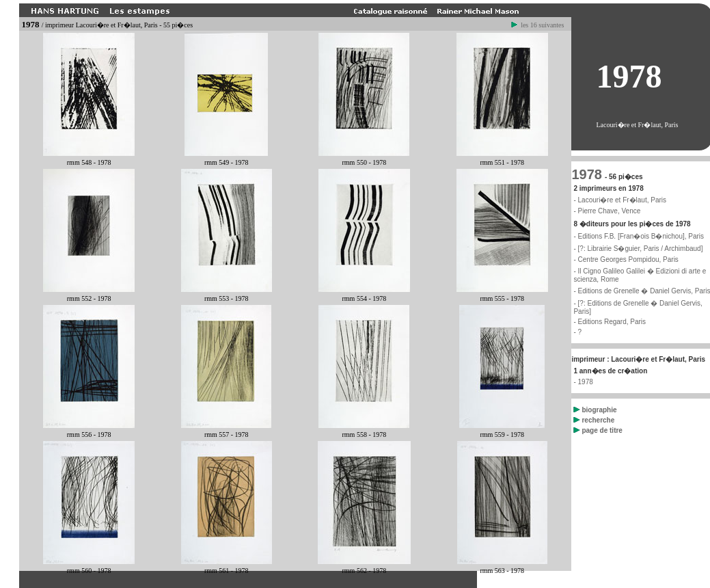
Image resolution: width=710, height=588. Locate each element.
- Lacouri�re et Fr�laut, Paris (620, 200)
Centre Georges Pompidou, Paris (628, 259)
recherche (594, 420)
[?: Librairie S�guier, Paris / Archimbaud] (641, 249)
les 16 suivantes (538, 25)
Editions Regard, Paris (612, 322)
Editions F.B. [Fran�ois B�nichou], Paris (641, 236)
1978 (587, 174)
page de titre (598, 430)
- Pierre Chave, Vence (607, 211)
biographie (595, 410)
